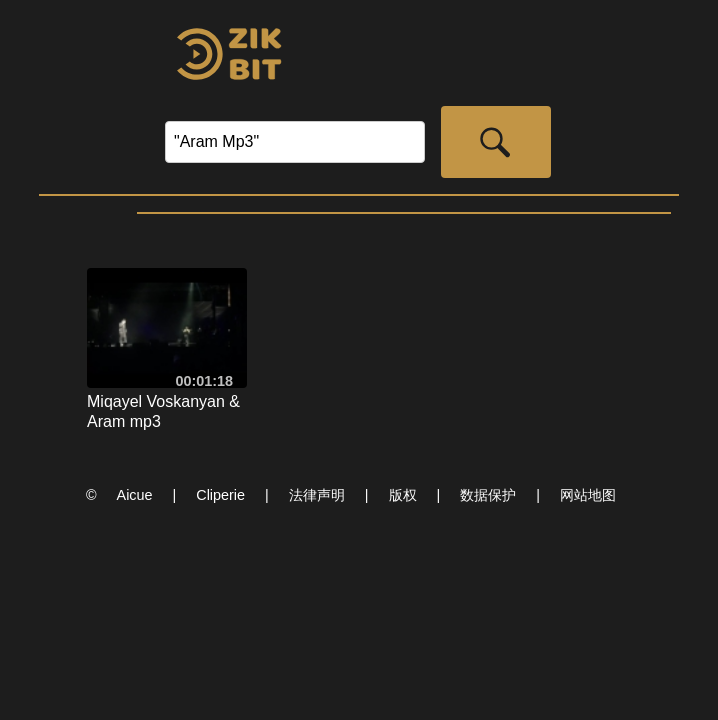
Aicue (135, 495)
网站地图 (588, 495)
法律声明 (317, 495)
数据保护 (488, 495)
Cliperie (220, 495)
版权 (403, 495)
